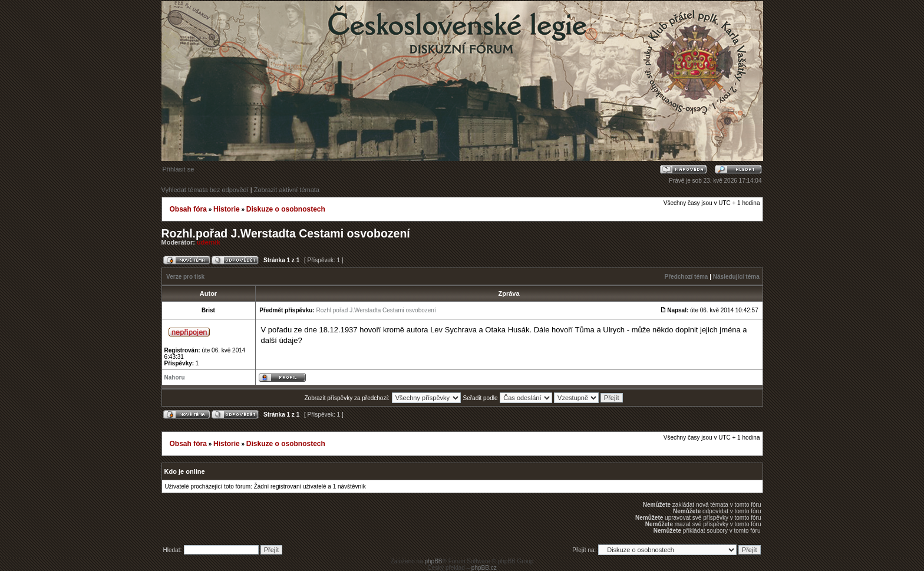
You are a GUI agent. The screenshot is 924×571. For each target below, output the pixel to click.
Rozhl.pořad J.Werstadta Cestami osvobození (286, 233)
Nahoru (175, 377)
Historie (227, 209)
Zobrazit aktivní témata (287, 190)
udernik (209, 242)
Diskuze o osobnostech (286, 209)
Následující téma (736, 277)
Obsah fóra (188, 209)
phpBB (433, 561)
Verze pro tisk (185, 277)
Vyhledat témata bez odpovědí (205, 190)
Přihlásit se (179, 169)
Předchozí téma (687, 277)
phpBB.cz (484, 568)
